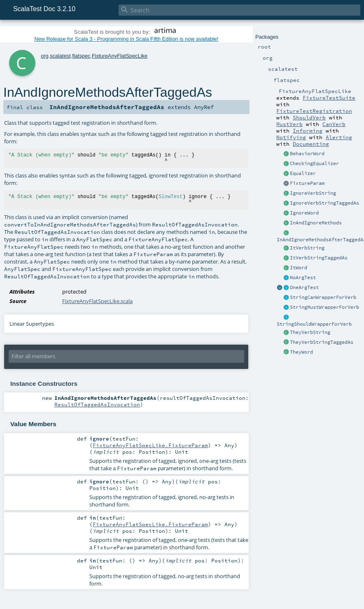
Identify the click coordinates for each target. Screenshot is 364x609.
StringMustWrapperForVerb (324, 307)
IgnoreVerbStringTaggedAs (324, 203)
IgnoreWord (304, 213)
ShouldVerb (309, 117)
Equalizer (303, 173)
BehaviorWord (307, 154)
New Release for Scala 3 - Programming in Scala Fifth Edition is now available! (126, 39)
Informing (308, 131)
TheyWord (301, 352)
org (45, 56)
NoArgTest (303, 278)
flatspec (81, 56)
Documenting (311, 144)
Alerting (339, 137)
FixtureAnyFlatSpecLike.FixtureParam (150, 445)
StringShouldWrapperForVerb (314, 324)
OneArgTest (304, 287)
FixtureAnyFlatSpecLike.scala (97, 301)
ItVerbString (307, 248)
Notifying (291, 137)
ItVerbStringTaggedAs (319, 258)
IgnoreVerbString (313, 193)
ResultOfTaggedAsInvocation (97, 404)
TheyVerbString (310, 332)
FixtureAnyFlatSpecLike (120, 56)
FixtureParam (307, 183)
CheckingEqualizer (314, 163)
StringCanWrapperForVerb (323, 297)
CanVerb (334, 124)
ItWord (299, 268)
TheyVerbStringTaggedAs (322, 342)
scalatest (60, 56)
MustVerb (289, 124)
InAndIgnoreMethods (316, 223)
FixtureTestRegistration (314, 111)
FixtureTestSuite (329, 98)
